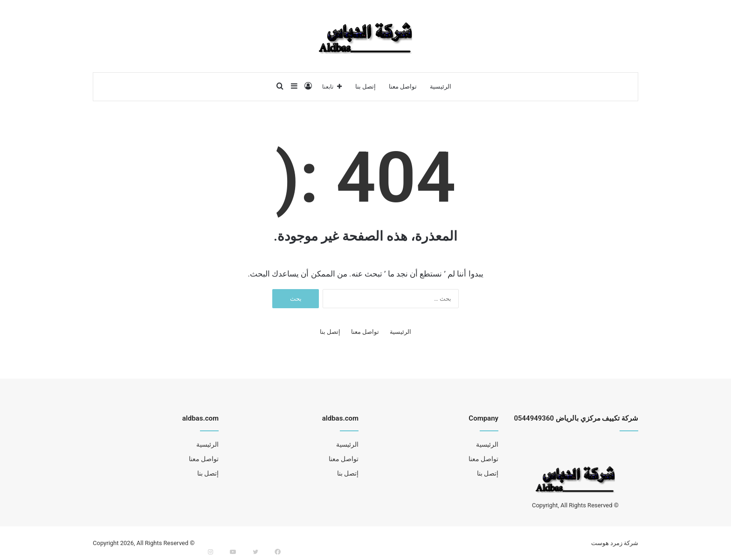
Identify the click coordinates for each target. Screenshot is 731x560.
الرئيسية (441, 86)
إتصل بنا (365, 86)
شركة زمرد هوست (615, 543)
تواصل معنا (403, 86)
